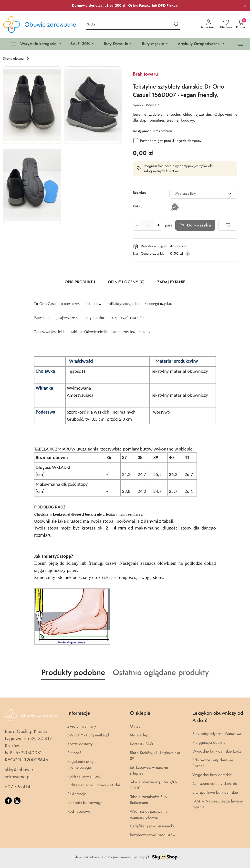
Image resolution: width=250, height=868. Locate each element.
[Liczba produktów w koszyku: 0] (241, 24)
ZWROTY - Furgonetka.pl (88, 735)
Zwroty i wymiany (82, 726)
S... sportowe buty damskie (215, 792)
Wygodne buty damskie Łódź (217, 751)
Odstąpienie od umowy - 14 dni (94, 785)
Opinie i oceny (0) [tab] (126, 282)
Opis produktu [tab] (80, 282)
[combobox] (203, 194)
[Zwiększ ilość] (158, 225)
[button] (83, 44)
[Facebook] (8, 801)
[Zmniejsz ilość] (137, 225)
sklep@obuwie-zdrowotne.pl (19, 773)
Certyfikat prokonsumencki (152, 826)
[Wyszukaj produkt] (133, 25)
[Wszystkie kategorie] (34, 44)
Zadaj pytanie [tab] (171, 282)
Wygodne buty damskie (212, 775)
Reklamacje (77, 794)
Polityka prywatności (84, 776)
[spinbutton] (147, 225)
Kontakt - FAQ (141, 744)
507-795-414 (18, 787)
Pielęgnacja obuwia (209, 743)
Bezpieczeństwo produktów (153, 835)
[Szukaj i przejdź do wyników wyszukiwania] (176, 24)
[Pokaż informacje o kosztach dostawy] (188, 254)
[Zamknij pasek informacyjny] (245, 6)
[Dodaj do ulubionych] (228, 225)
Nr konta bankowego (85, 803)
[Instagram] (17, 801)
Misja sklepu (140, 735)
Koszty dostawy (80, 744)
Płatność (74, 753)
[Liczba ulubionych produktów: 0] (226, 24)
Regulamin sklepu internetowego (82, 765)
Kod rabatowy (79, 812)
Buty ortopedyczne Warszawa (217, 734)
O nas (135, 726)
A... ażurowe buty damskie (215, 784)
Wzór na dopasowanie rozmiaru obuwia (149, 814)
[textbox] (197, 194)
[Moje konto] (209, 24)
